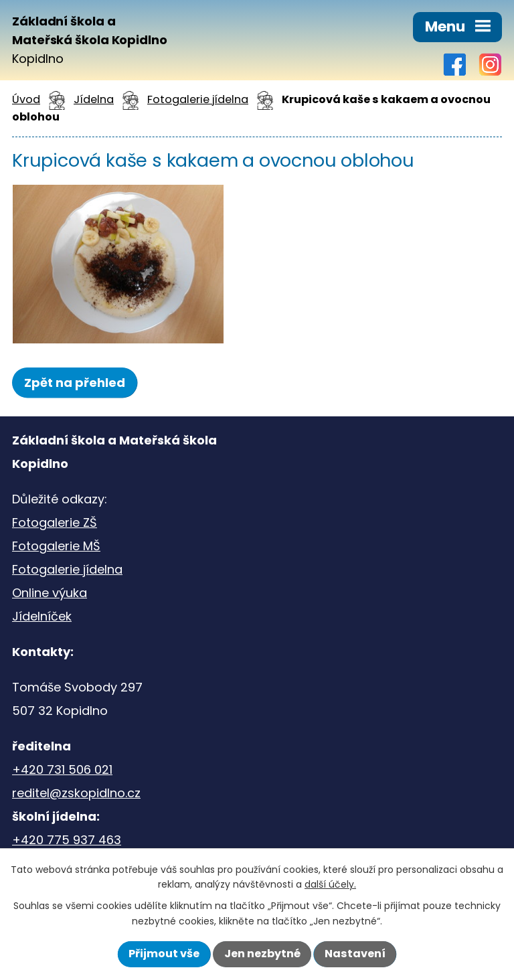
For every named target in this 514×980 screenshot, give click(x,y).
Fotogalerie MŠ (56, 546)
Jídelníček (42, 616)
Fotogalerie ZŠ (55, 522)
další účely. (330, 884)
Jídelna (94, 99)
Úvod (26, 99)
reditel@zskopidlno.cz (76, 793)
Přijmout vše (164, 954)
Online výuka (50, 593)
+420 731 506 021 (62, 769)
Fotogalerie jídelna (198, 99)
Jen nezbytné (262, 954)
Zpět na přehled (75, 383)
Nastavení (355, 954)
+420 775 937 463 (67, 840)
